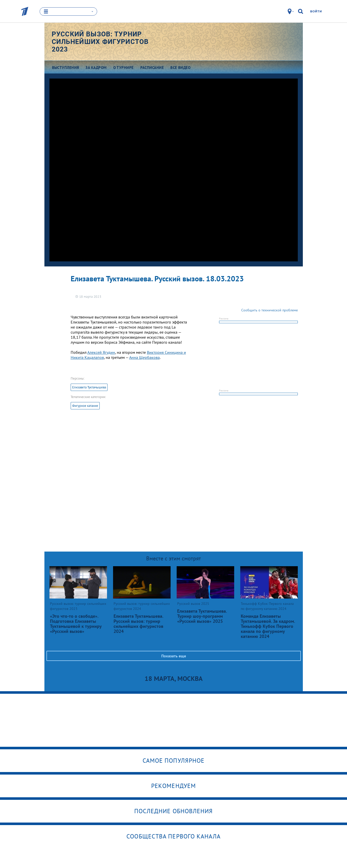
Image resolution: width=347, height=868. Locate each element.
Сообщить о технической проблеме (270, 310)
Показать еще (174, 656)
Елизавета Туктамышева (89, 387)
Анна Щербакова (144, 357)
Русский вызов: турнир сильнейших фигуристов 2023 (100, 42)
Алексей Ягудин (101, 352)
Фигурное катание (85, 406)
